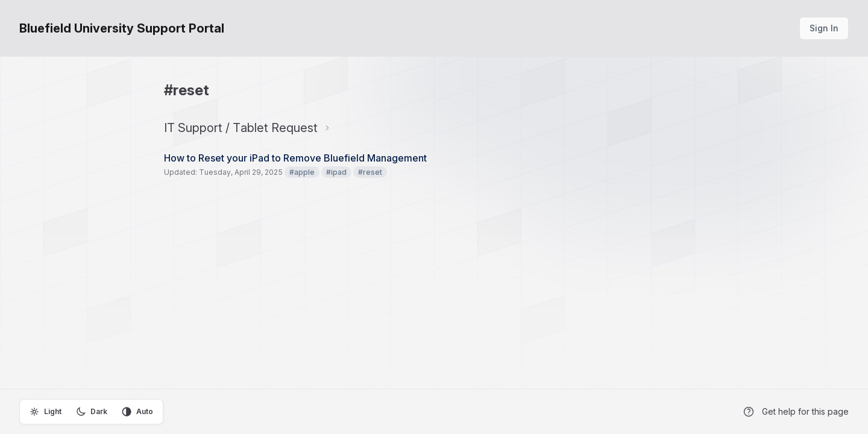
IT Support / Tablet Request (241, 128)
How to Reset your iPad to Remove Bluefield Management (295, 158)
